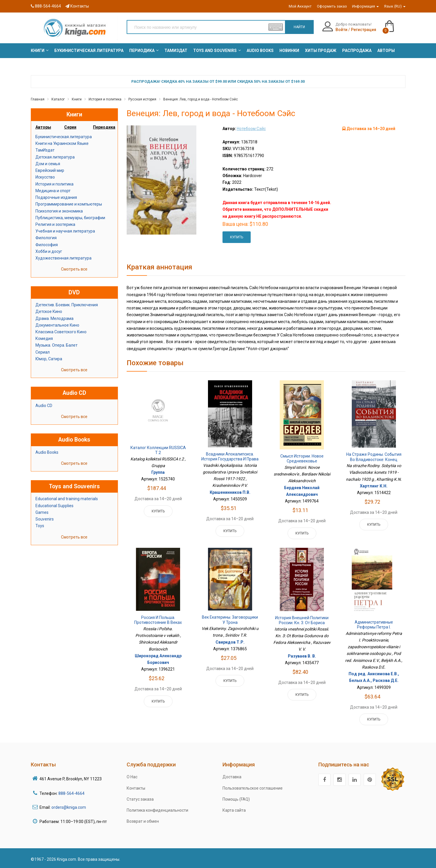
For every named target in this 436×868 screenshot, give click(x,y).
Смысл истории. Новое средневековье (302, 459)
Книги (77, 99)
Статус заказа (140, 799)
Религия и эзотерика (55, 224)
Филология (46, 238)
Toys (40, 526)
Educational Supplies (54, 506)
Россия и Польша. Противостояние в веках (158, 620)
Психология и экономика (59, 211)
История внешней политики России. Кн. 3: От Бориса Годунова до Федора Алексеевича (302, 625)
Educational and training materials (67, 499)
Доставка (232, 777)
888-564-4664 (46, 6)
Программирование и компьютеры (69, 204)
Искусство (45, 177)
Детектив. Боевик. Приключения (67, 305)
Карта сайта (234, 810)
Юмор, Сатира (49, 359)
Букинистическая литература (64, 137)
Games (42, 512)
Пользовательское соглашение (253, 788)
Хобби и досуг (49, 251)
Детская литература (55, 157)
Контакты (77, 6)
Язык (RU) (395, 6)
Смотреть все (74, 269)
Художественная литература (63, 258)
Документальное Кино (57, 325)
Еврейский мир (50, 170)
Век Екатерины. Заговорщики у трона (230, 620)
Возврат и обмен (143, 821)
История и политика (105, 99)
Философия (47, 245)
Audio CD (44, 406)
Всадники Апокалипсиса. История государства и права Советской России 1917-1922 (230, 459)
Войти (341, 30)
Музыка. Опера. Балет (56, 345)
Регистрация (364, 30)
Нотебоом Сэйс (251, 129)
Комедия (44, 338)
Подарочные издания (56, 197)
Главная (38, 99)
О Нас (132, 777)
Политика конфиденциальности (157, 810)
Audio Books (47, 452)
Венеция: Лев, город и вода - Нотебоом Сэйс (201, 99)
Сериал (43, 352)
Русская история (142, 99)
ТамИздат (45, 150)
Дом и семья (48, 164)
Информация (365, 6)
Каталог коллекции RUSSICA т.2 (158, 450)
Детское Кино (49, 311)
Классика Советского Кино (61, 332)
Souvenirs (45, 519)
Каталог (58, 99)
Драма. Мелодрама (54, 318)
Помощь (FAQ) (236, 799)
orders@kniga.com (69, 807)
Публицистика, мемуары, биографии (70, 218)
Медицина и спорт (53, 191)
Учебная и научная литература (65, 231)
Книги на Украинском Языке (62, 143)
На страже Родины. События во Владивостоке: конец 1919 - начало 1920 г (374, 459)
